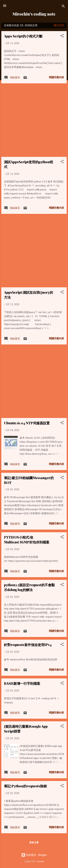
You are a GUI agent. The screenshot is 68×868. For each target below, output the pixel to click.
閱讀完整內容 (56, 77)
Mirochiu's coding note (34, 14)
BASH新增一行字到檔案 (22, 683)
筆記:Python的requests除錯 (25, 786)
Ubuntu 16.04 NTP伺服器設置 (27, 423)
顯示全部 (59, 25)
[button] (62, 36)
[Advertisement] (34, 120)
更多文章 (34, 842)
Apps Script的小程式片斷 (23, 36)
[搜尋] (63, 7)
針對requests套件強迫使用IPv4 (28, 645)
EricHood (40, 862)
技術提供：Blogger (34, 855)
